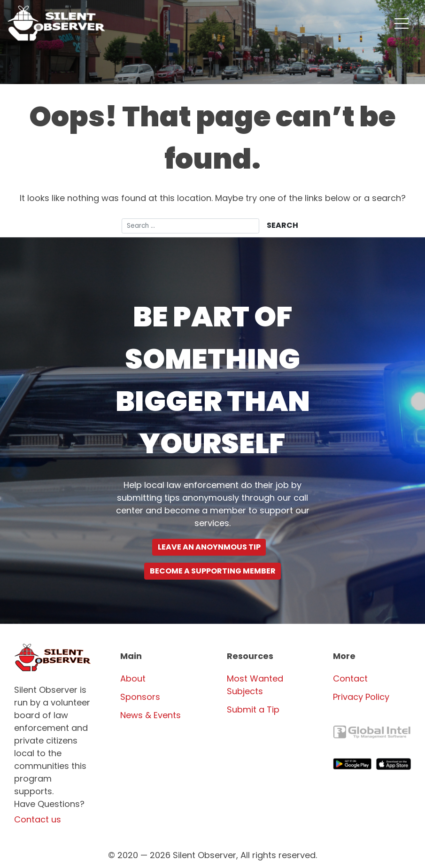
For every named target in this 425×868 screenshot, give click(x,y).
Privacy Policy (361, 697)
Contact (350, 678)
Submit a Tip (253, 709)
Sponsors (140, 697)
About (133, 678)
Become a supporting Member (213, 571)
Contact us (38, 819)
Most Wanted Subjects (255, 685)
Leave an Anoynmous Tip (209, 547)
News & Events (151, 715)
